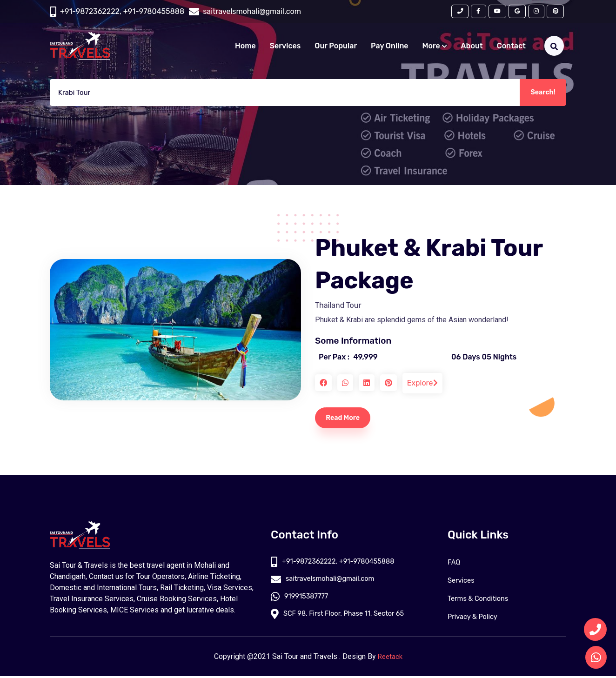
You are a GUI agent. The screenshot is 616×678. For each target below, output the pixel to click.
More (435, 48)
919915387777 (302, 600)
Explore (422, 383)
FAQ (455, 564)
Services (285, 48)
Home (245, 48)
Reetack (390, 658)
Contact (511, 48)
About (472, 48)
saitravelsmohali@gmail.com (327, 582)
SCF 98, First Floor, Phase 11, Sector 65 (344, 618)
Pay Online (390, 48)
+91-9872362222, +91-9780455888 (122, 12)
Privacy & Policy (475, 618)
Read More (347, 419)
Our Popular (336, 48)
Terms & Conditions (481, 600)
